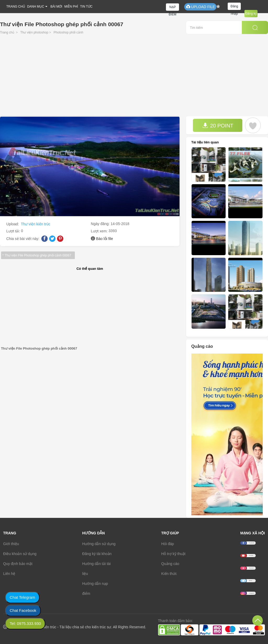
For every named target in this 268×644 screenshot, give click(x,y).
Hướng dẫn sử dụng (99, 544)
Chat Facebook (23, 610)
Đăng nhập (234, 7)
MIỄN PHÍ (71, 7)
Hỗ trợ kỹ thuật (173, 554)
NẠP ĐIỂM (173, 8)
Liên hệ (9, 574)
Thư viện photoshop (34, 32)
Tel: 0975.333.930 (25, 623)
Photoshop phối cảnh (68, 32)
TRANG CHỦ (16, 7)
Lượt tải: (14, 231)
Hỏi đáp (167, 544)
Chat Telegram (22, 597)
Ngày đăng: (101, 224)
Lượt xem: (100, 231)
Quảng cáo (170, 564)
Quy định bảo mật (18, 564)
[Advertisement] (134, 77)
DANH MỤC (36, 7)
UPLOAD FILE (200, 7)
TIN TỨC (86, 7)
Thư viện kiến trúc (36, 224)
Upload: (13, 224)
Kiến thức (169, 574)
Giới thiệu (11, 544)
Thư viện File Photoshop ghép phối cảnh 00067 (38, 255)
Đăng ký (251, 14)
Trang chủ (7, 32)
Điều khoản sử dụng (20, 554)
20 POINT (218, 125)
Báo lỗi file (105, 239)
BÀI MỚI (56, 7)
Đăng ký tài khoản (97, 554)
